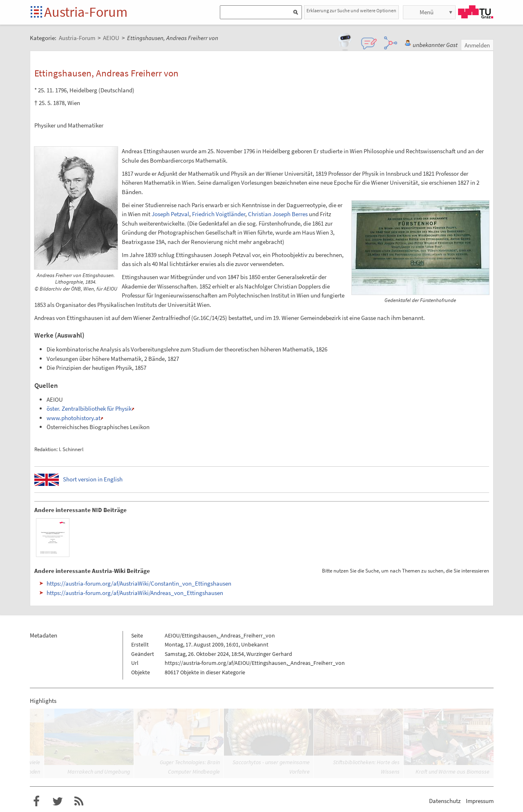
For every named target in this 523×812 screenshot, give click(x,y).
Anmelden (477, 45)
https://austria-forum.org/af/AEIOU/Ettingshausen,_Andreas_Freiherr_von (255, 663)
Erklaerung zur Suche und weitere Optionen (351, 10)
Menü (427, 12)
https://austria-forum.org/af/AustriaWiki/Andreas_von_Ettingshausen (135, 593)
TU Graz (476, 12)
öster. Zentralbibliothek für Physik (89, 408)
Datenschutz (445, 801)
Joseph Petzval (170, 214)
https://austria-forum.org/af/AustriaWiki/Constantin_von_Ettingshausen (139, 583)
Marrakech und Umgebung (99, 772)
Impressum (480, 801)
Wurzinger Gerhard (269, 654)
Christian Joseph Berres (278, 214)
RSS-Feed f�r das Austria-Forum (79, 801)
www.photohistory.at (74, 418)
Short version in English (93, 479)
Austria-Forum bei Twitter (58, 801)
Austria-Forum (86, 12)
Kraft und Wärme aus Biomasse (453, 772)
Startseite (37, 12)
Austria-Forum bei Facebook (36, 801)
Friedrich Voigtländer (219, 214)
